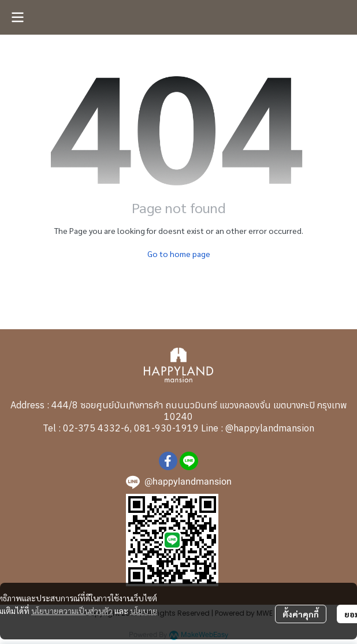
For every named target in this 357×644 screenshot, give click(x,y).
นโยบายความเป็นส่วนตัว (72, 611)
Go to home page (179, 254)
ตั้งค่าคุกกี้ (301, 614)
